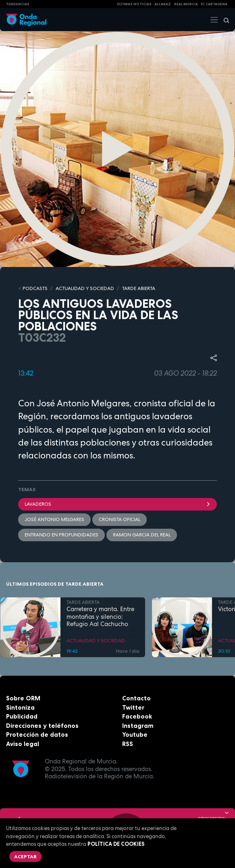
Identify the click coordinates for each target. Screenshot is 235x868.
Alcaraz (163, 4)
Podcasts (35, 288)
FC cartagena (214, 4)
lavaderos (117, 504)
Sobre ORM (23, 698)
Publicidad (22, 716)
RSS (128, 744)
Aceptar (25, 856)
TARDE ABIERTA (139, 288)
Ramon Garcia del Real (142, 535)
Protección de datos (37, 735)
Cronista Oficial (120, 519)
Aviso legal (23, 744)
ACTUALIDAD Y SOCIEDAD (85, 288)
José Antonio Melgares (54, 519)
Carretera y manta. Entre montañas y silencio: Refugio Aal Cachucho (100, 617)
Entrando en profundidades (61, 535)
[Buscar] (224, 20)
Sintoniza (20, 707)
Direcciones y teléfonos (42, 726)
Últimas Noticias (134, 4)
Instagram (138, 726)
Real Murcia (186, 4)
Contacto (136, 698)
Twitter (133, 707)
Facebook (137, 716)
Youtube (135, 735)
